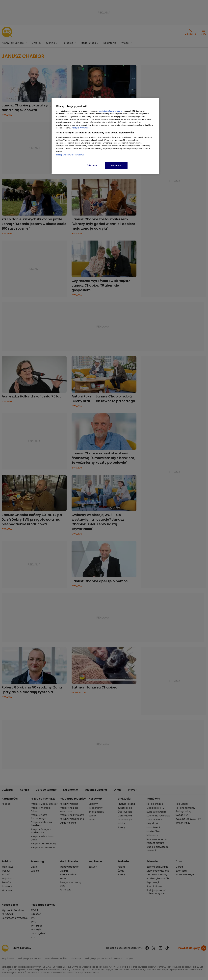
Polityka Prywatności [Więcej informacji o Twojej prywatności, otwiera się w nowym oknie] (81, 128)
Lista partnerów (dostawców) (70, 155)
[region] (105, 136)
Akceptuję (116, 165)
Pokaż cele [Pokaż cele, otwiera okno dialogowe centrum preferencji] (92, 165)
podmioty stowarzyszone (111, 111)
